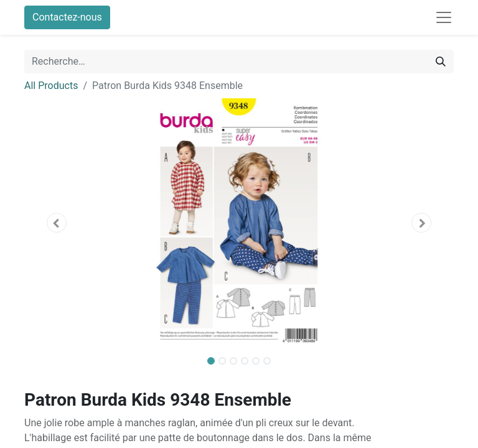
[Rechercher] (441, 62)
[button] (57, 223)
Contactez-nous (67, 17)
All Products (51, 86)
